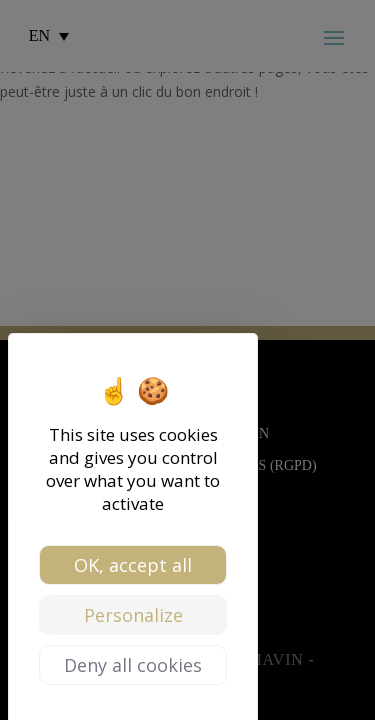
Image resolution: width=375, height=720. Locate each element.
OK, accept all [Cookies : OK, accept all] (133, 565)
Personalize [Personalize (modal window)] (133, 615)
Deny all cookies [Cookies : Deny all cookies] (133, 665)
